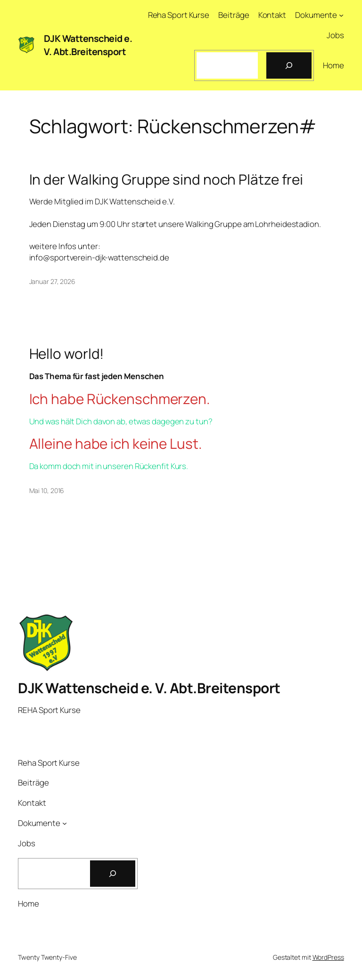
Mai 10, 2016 (47, 490)
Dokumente (316, 15)
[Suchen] (289, 65)
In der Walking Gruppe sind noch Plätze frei (166, 179)
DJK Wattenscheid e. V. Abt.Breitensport (88, 45)
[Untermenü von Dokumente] (341, 15)
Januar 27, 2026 (53, 281)
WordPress (328, 957)
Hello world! (67, 353)
